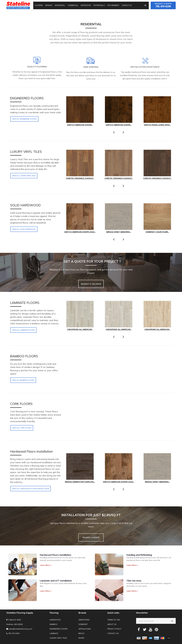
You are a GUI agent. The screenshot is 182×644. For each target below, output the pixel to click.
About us (112, 624)
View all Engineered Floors (24, 119)
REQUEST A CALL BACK (91, 284)
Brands (49, 5)
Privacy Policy (114, 629)
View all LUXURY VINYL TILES (24, 176)
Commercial (73, 5)
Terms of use (114, 620)
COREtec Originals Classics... (80, 178)
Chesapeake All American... (80, 329)
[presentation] (114, 132)
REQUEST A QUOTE (91, 537)
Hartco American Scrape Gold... (80, 232)
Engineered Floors (59, 629)
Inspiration (86, 5)
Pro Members (113, 5)
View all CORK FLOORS (22, 428)
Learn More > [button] (46, 565)
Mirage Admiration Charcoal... (80, 482)
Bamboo (54, 624)
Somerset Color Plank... (157, 232)
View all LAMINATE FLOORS (23, 330)
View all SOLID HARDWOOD (24, 229)
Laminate (54, 633)
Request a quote (163, 5)
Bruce (81, 633)
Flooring (39, 5)
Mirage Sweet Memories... (119, 232)
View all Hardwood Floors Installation (31, 489)
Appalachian (85, 629)
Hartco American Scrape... (80, 125)
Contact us (127, 5)
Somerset (83, 624)
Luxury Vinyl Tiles (58, 638)
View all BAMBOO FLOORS (23, 380)
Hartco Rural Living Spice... (157, 125)
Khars (81, 638)
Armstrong (84, 620)
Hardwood (55, 620)
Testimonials (99, 5)
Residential (60, 5)
